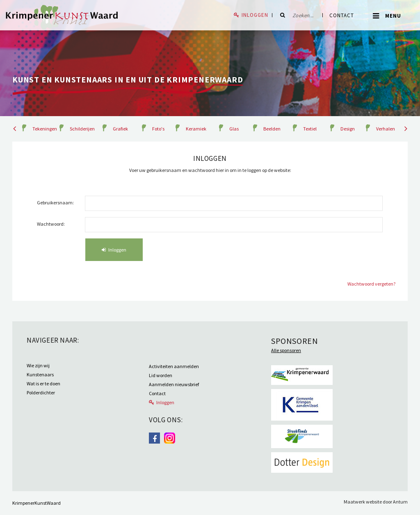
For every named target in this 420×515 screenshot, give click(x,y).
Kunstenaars (40, 374)
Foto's (158, 129)
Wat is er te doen (43, 383)
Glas (234, 129)
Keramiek (196, 129)
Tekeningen (45, 129)
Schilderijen (82, 129)
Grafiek (120, 129)
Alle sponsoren (286, 350)
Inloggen (255, 15)
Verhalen (386, 129)
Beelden (272, 129)
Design (348, 129)
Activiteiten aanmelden (174, 366)
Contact (342, 15)
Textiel (310, 129)
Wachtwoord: (51, 224)
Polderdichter (41, 393)
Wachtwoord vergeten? (371, 284)
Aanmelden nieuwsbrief (174, 384)
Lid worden (161, 375)
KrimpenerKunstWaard (37, 503)
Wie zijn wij (38, 365)
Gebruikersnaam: (55, 203)
